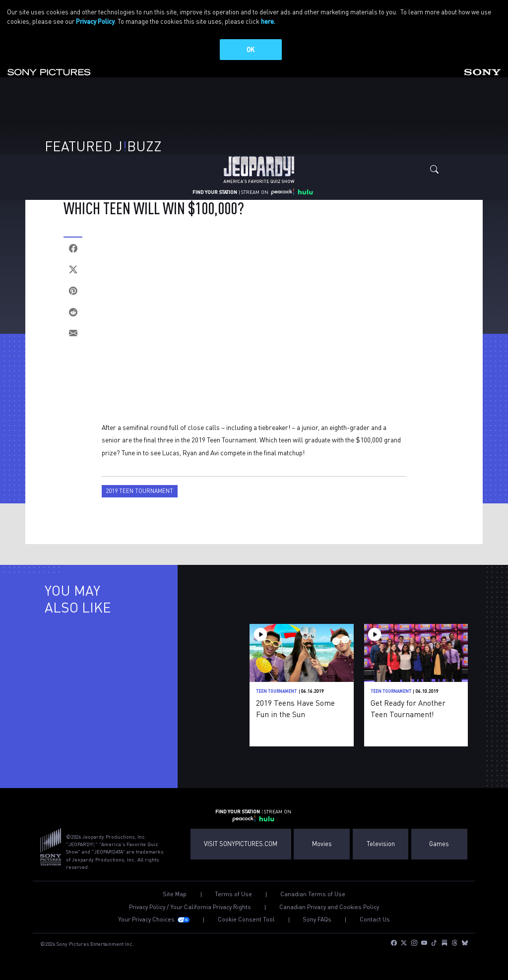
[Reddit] (73, 312)
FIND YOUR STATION (215, 192)
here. (268, 21)
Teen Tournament (276, 691)
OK (251, 49)
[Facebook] (73, 248)
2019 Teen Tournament (139, 491)
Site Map (175, 894)
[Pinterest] (73, 291)
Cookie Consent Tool (246, 919)
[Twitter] (73, 270)
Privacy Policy (95, 21)
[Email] (73, 334)
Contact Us (375, 919)
